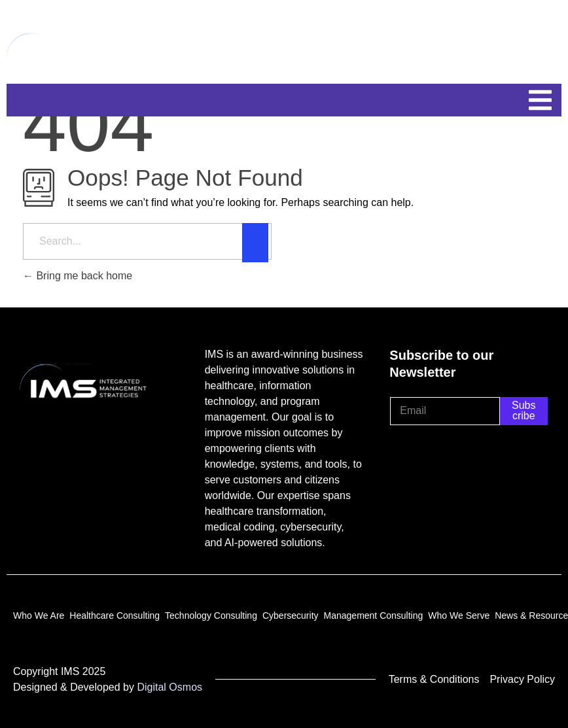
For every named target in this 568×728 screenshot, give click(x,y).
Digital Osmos (169, 687)
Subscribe (524, 410)
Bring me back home (78, 276)
